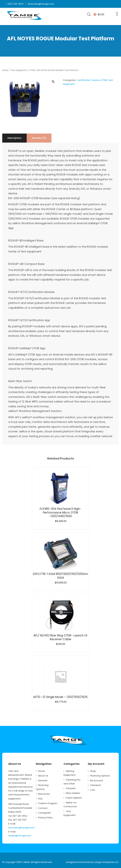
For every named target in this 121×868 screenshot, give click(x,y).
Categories (44, 812)
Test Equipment (19, 70)
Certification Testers (88, 79)
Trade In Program (48, 802)
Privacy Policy (45, 817)
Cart (93, 789)
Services (43, 780)
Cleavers (71, 787)
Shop (93, 770)
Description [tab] (14, 137)
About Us (43, 775)
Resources (44, 793)
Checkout (96, 784)
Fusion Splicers (74, 797)
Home (5, 70)
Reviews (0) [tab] (39, 137)
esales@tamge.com (20, 835)
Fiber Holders (73, 792)
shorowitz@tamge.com (21, 827)
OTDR (32, 70)
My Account (97, 780)
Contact (43, 807)
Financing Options (100, 775)
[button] (53, 81)
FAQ (40, 798)
